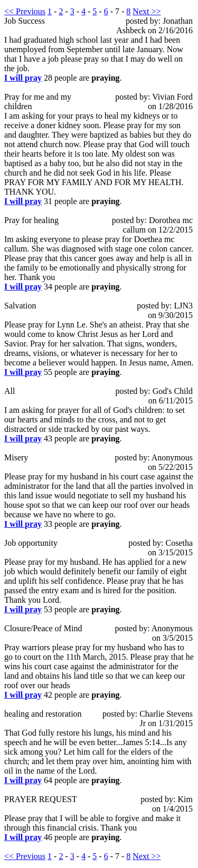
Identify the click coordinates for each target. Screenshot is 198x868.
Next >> (147, 11)
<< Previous (25, 11)
